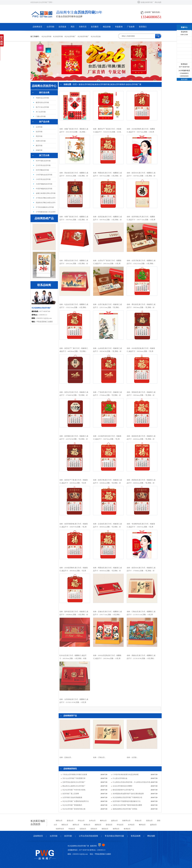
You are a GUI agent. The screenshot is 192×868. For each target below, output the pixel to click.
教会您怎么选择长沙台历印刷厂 (74, 786)
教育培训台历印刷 (42, 103)
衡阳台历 (65, 825)
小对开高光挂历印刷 (43, 179)
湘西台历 (59, 821)
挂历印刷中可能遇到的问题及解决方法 (127, 801)
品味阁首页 (37, 27)
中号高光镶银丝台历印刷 (45, 207)
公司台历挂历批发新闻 (88, 836)
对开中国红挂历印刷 (43, 161)
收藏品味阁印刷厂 (147, 2)
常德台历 (138, 821)
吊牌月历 (83, 27)
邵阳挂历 (94, 829)
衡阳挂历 (105, 829)
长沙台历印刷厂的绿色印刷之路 (74, 809)
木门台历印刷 (41, 112)
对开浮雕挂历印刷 (42, 170)
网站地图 (158, 2)
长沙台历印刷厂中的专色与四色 (74, 790)
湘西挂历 (98, 825)
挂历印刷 (39, 132)
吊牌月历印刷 (41, 141)
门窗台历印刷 (41, 116)
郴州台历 (103, 821)
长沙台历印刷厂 (70, 36)
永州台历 (92, 821)
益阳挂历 (153, 825)
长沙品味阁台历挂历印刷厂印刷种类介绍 (127, 797)
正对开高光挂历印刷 (43, 165)
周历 (73, 27)
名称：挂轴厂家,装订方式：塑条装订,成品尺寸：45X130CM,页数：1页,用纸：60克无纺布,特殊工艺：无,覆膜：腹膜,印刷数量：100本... (74, 133)
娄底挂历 (109, 825)
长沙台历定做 (96, 36)
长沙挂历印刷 (58, 36)
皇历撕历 (95, 27)
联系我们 (143, 27)
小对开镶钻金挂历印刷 (44, 175)
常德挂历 (72, 829)
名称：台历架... (132, 757)
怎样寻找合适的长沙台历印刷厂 (74, 782)
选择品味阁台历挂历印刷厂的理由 (125, 809)
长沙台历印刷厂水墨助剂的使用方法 (76, 801)
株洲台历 (87, 825)
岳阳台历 (149, 821)
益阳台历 (114, 821)
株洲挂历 (127, 829)
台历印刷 (50, 27)
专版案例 (119, 27)
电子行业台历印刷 (42, 107)
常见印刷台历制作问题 (114, 836)
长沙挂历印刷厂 (83, 36)
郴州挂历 (142, 825)
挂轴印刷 (39, 150)
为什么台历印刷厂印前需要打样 (74, 778)
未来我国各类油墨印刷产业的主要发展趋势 (128, 794)
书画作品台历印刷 (42, 98)
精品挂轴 (107, 27)
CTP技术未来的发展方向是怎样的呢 (126, 775)
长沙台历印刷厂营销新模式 (72, 805)
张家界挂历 (60, 829)
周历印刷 (39, 136)
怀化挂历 (120, 825)
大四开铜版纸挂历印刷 (44, 184)
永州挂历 (131, 825)
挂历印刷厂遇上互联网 (71, 794)
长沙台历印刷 (46, 36)
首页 (75, 84)
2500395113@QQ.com (44, 318)
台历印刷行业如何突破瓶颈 (72, 797)
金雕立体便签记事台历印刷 (46, 193)
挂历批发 (62, 27)
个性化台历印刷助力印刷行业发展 (75, 775)
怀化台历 (81, 821)
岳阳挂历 (83, 829)
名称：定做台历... (66, 757)
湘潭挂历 (116, 829)
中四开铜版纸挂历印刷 (44, 189)
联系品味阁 (136, 836)
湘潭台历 (76, 825)
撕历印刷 (39, 146)
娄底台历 (70, 821)
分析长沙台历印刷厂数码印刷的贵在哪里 (127, 805)
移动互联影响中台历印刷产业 (123, 790)
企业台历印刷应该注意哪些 (122, 786)
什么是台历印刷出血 (120, 778)
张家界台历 (126, 821)
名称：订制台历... (99, 757)
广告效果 (131, 27)
